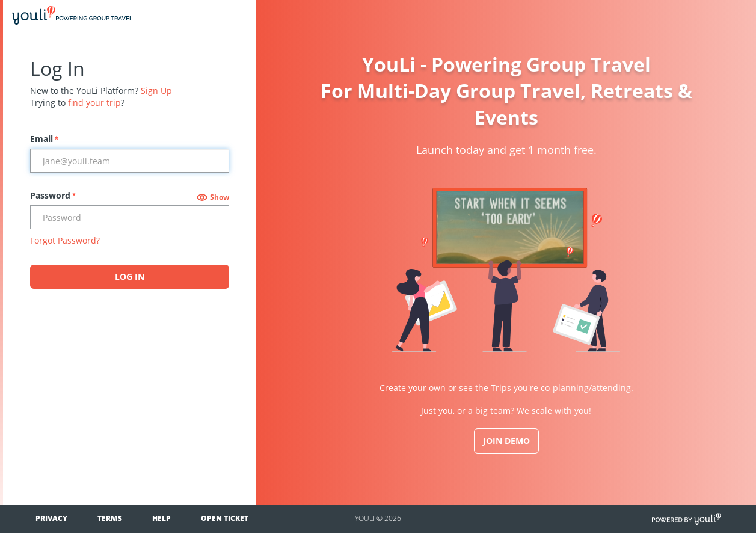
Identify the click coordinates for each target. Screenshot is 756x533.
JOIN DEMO (506, 441)
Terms (110, 518)
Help (161, 518)
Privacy (51, 518)
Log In (130, 276)
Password (53, 195)
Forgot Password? (65, 240)
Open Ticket (225, 518)
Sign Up (156, 91)
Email (44, 139)
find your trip (94, 103)
